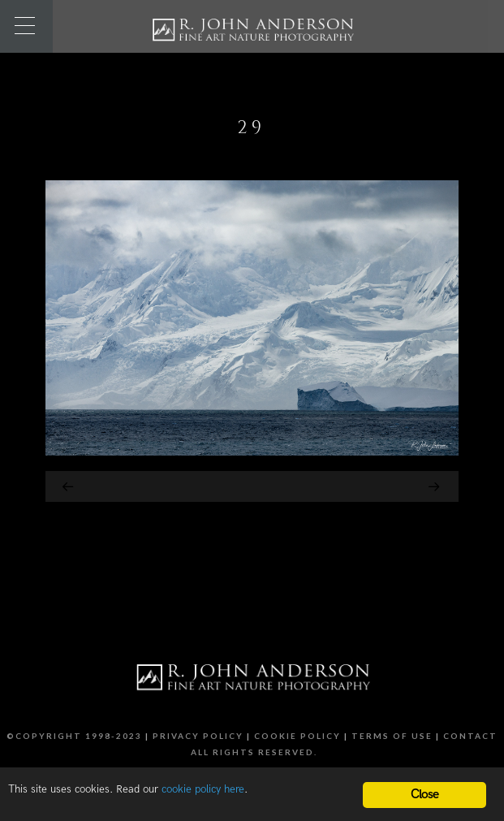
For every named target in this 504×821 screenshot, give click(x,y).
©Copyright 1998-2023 (74, 736)
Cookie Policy (297, 736)
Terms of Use (392, 736)
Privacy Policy (198, 736)
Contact (470, 736)
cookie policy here (203, 789)
